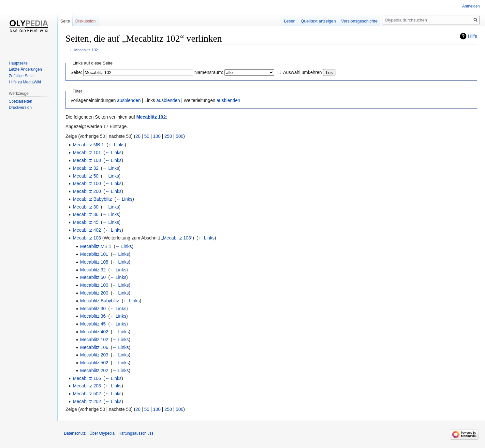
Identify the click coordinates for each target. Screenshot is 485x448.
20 (138, 136)
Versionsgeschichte (359, 21)
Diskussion (86, 21)
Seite (65, 21)
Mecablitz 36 (86, 214)
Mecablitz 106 (94, 347)
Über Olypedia (102, 433)
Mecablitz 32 (86, 168)
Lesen (290, 21)
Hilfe (473, 36)
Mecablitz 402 (87, 230)
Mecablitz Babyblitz (92, 199)
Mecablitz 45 (86, 222)
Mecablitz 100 (87, 183)
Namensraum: (209, 72)
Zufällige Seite (21, 76)
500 (179, 136)
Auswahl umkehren (302, 72)
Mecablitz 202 (94, 370)
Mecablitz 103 (87, 238)
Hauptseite (18, 63)
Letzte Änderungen (25, 69)
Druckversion (20, 108)
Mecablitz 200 (87, 191)
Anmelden (471, 6)
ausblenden (129, 100)
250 (168, 136)
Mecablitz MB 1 (88, 145)
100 (157, 136)
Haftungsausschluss (136, 433)
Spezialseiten (20, 101)
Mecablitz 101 (87, 152)
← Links (117, 145)
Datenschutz (75, 433)
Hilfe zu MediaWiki (25, 82)
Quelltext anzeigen (318, 21)
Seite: (76, 72)
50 (147, 136)
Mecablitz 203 (94, 355)
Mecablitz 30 (86, 207)
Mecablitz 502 (94, 363)
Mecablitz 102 (86, 50)
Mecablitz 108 (87, 160)
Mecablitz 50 (86, 176)
